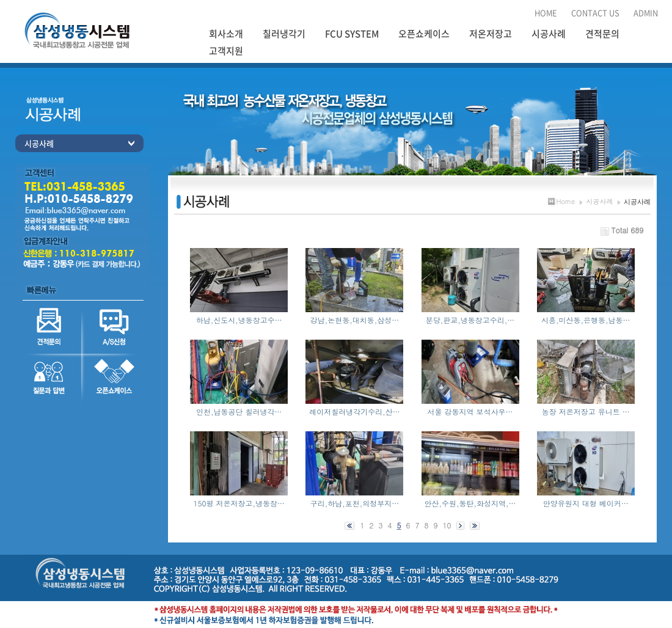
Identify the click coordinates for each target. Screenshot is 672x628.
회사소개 (226, 34)
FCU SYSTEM (352, 34)
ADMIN (646, 13)
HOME (546, 13)
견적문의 (602, 34)
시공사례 (549, 34)
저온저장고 (491, 34)
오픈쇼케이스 (424, 34)
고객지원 (226, 51)
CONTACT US (595, 13)
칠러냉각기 (284, 34)
